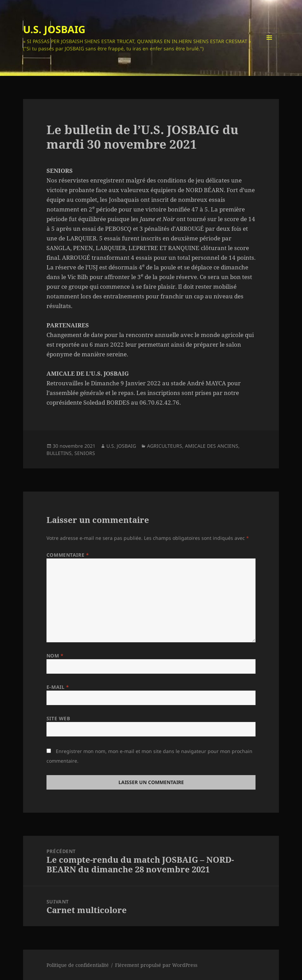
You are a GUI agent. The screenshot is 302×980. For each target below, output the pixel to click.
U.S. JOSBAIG (54, 29)
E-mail (58, 687)
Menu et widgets (269, 47)
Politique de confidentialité (78, 965)
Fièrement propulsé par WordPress (156, 965)
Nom (55, 656)
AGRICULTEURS (165, 446)
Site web (58, 718)
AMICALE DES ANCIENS (212, 446)
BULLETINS (59, 453)
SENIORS (85, 453)
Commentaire (68, 555)
